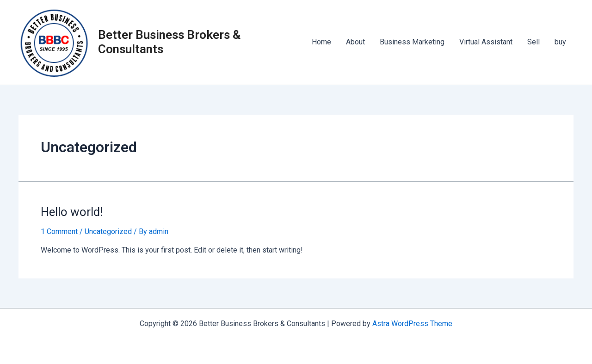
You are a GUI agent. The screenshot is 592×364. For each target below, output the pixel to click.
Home (321, 42)
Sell (533, 42)
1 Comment (59, 231)
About (355, 42)
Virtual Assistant (486, 42)
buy (560, 42)
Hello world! (72, 212)
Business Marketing (412, 42)
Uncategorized (108, 231)
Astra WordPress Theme (412, 324)
